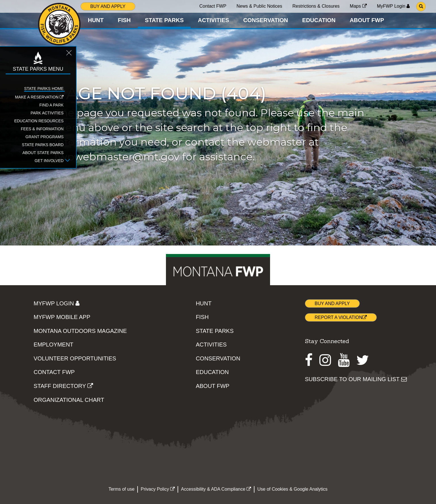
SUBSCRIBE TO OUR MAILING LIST (356, 379)
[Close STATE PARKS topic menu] (63, 54)
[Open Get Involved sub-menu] (62, 161)
